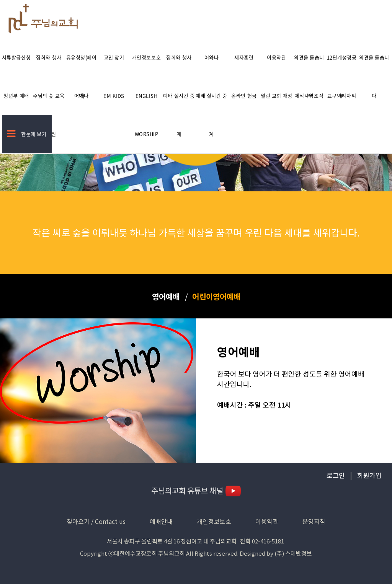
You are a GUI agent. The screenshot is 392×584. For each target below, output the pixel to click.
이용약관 (276, 57)
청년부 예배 (16, 95)
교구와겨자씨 (342, 95)
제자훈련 (244, 57)
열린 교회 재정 (276, 95)
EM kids (114, 95)
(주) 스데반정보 (293, 553)
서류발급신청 (16, 57)
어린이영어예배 (216, 296)
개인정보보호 (146, 57)
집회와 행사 (49, 57)
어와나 (212, 57)
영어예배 (166, 296)
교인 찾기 (114, 57)
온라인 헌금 (244, 95)
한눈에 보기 (27, 134)
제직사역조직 (309, 95)
